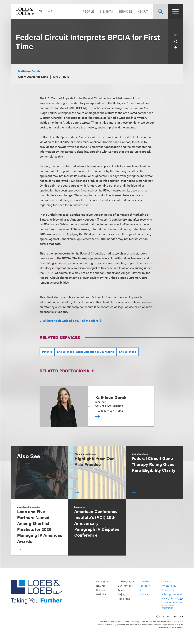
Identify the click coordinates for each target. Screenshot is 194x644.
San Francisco (125, 586)
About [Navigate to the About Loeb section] (143, 11)
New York (101, 586)
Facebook (145, 586)
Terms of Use (168, 590)
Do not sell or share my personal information (171, 605)
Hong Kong (124, 599)
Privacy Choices (172, 598)
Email (121, 411)
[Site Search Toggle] (160, 11)
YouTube (144, 594)
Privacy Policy (169, 586)
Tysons (121, 590)
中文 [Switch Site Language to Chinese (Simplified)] (50, 11)
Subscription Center (172, 594)
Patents (47, 352)
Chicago (100, 590)
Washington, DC (126, 581)
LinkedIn (144, 581)
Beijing (122, 594)
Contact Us (167, 581)
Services (125, 11)
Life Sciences (127, 352)
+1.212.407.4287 (105, 411)
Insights (106, 11)
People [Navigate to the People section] (88, 11)
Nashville (101, 594)
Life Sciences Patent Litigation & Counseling (85, 352)
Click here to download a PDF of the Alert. (69, 321)
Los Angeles (102, 581)
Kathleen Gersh (29, 71)
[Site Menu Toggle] (176, 11)
